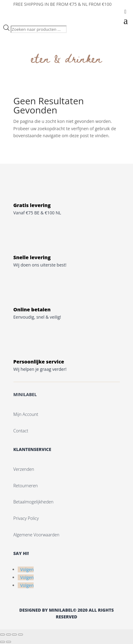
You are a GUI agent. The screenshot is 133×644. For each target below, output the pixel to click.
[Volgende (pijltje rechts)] (9, 642)
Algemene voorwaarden (37, 535)
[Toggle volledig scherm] (9, 635)
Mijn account (26, 414)
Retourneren (26, 486)
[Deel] (14, 635)
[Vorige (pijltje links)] (2, 642)
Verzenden (24, 469)
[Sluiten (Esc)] (20, 635)
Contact (21, 431)
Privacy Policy (26, 518)
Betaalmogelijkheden (33, 502)
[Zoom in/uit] (2, 635)
